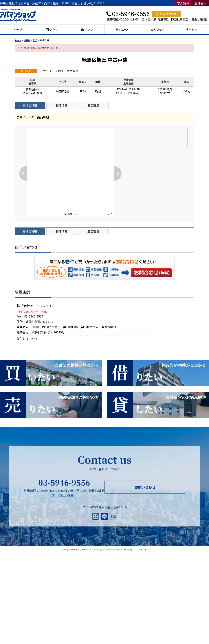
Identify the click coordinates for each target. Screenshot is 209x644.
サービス (192, 30)
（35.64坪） (134, 89)
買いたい (52, 30)
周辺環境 (93, 105)
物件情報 (62, 105)
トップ (18, 30)
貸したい (122, 30)
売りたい (157, 30)
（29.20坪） (134, 93)
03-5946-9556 (64, 482)
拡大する (70, 214)
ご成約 (186, 91)
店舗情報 (200, 3)
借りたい (87, 30)
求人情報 (183, 3)
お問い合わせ (166, 14)
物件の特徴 (30, 105)
